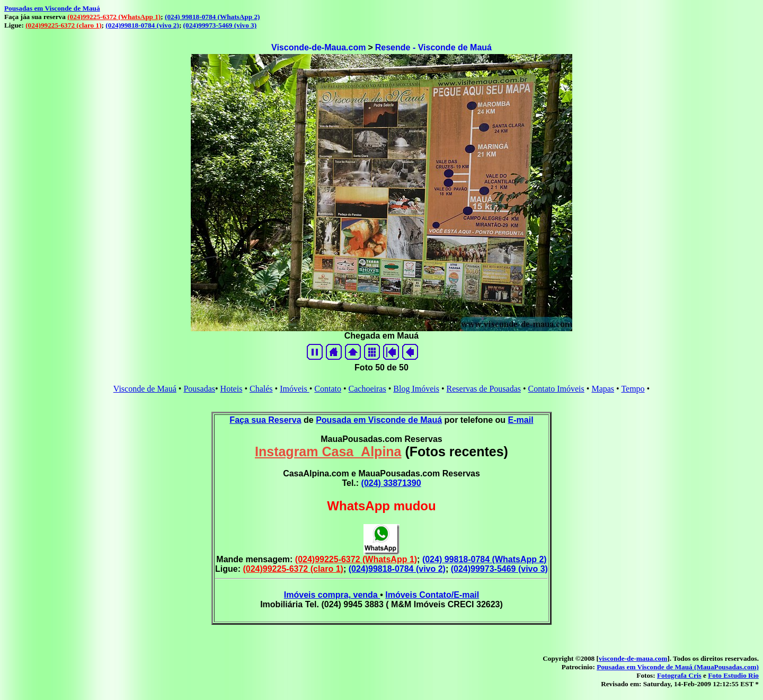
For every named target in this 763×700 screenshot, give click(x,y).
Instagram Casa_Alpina (328, 451)
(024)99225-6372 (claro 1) (63, 25)
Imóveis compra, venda (332, 595)
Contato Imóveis (556, 389)
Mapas (603, 389)
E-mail (521, 420)
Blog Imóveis (416, 389)
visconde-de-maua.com (633, 658)
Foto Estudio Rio (733, 675)
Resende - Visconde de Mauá (433, 47)
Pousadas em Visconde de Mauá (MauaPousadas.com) (678, 667)
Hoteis (232, 389)
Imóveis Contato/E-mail (432, 595)
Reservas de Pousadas (484, 389)
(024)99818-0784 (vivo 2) (142, 25)
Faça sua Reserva (265, 420)
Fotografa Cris (679, 675)
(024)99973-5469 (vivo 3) (220, 25)
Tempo (633, 389)
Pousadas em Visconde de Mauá (52, 8)
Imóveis (295, 389)
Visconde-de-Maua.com (318, 47)
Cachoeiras (367, 389)
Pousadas (199, 389)
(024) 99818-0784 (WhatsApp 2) (212, 17)
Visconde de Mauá (145, 389)
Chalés (261, 389)
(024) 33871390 (391, 483)
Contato (328, 389)
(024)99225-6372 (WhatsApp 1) (114, 17)
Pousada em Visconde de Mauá (379, 420)
